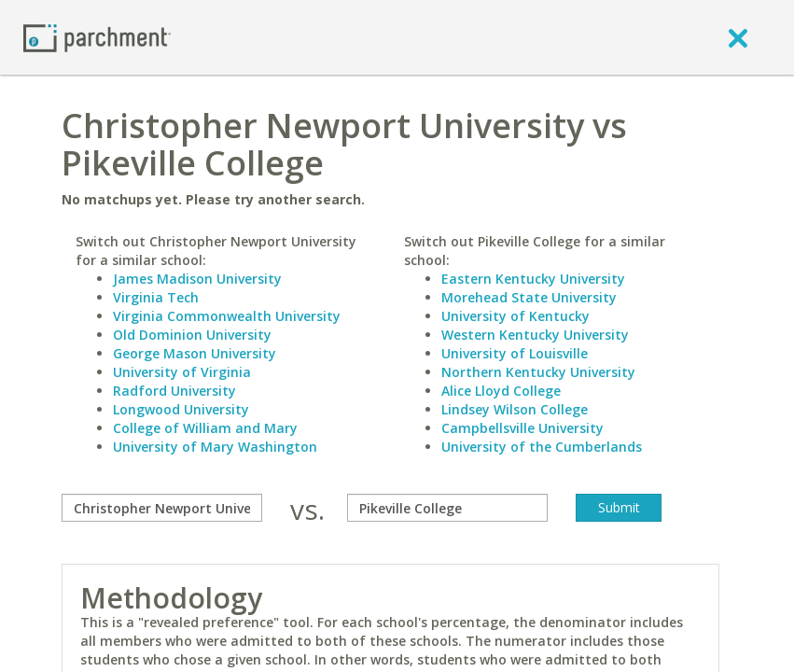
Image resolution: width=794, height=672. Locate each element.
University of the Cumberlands (542, 447)
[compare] (162, 508)
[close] (738, 37)
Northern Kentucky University (538, 372)
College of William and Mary (205, 428)
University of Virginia (182, 372)
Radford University (174, 391)
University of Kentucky (515, 316)
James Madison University (197, 279)
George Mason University (195, 353)
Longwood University (181, 409)
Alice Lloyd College (501, 391)
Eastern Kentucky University (533, 279)
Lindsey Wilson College (515, 409)
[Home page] (97, 37)
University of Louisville (515, 353)
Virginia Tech (156, 297)
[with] (447, 508)
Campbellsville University (522, 428)
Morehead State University (529, 297)
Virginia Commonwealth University (227, 316)
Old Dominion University (192, 335)
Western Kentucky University (535, 335)
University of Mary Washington (215, 447)
